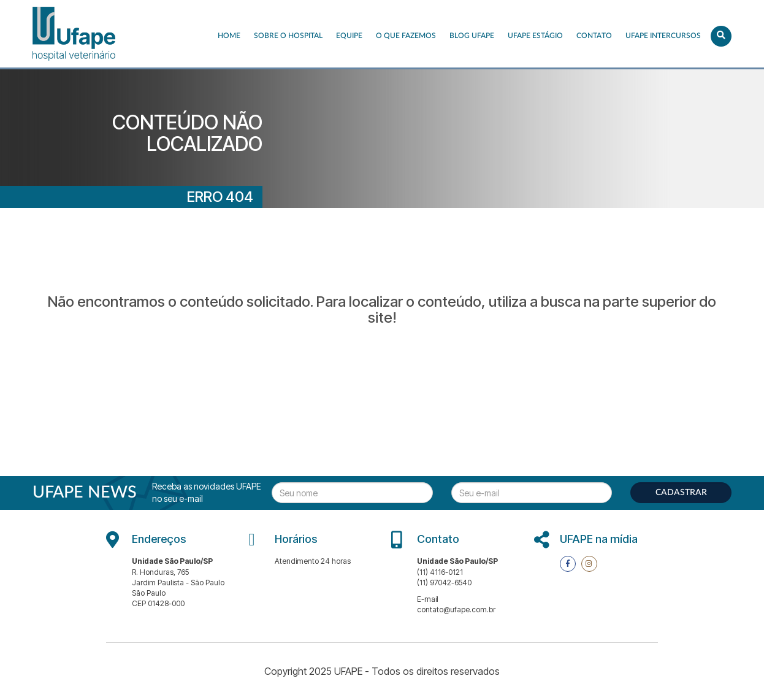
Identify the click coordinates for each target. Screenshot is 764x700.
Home (229, 36)
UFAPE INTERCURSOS (663, 36)
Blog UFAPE (472, 36)
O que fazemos (406, 36)
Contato (594, 36)
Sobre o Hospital (288, 36)
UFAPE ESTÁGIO (535, 36)
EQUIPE (349, 36)
